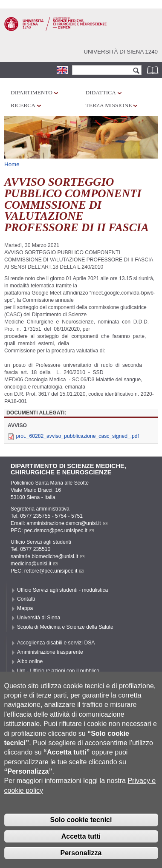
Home (12, 164)
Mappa (25, 608)
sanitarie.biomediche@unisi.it (48, 556)
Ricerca (23, 105)
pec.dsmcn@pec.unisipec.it (59, 530)
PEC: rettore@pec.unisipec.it (47, 571)
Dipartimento (32, 92)
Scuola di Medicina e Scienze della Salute (65, 627)
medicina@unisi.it (34, 564)
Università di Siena (39, 618)
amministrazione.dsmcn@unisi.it (67, 523)
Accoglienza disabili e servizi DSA (56, 643)
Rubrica (153, 70)
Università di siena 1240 (121, 52)
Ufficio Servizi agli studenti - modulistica (62, 590)
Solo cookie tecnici (81, 831)
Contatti (26, 599)
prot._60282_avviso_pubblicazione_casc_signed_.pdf (77, 436)
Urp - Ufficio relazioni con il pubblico (58, 671)
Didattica (101, 92)
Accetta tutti (81, 848)
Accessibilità (31, 680)
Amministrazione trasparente (50, 652)
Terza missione (109, 105)
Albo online (30, 661)
